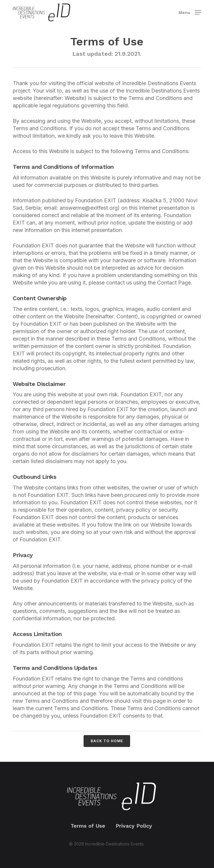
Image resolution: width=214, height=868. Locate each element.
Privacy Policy (134, 826)
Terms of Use (88, 826)
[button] (190, 12)
